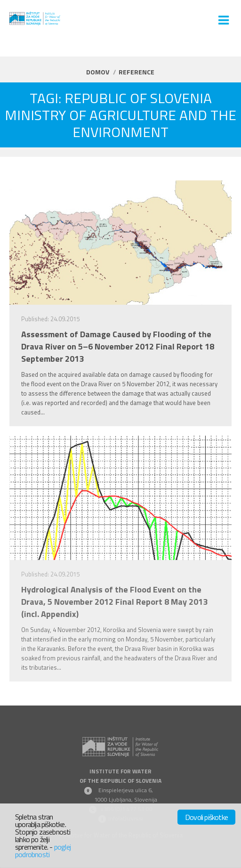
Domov (98, 72)
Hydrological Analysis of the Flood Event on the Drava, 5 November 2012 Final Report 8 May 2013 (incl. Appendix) (114, 602)
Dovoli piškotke (206, 817)
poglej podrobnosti (43, 851)
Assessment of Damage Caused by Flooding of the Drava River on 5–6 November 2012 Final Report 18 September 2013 (118, 347)
